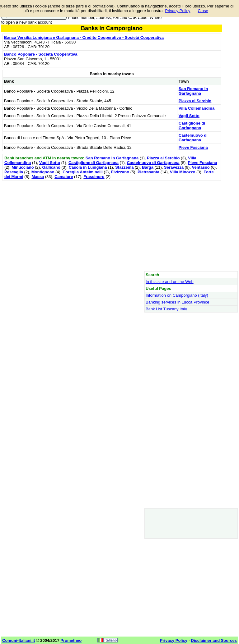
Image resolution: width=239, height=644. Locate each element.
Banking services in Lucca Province (178, 302)
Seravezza (174, 167)
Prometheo (71, 640)
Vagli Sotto (189, 116)
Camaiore (64, 177)
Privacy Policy (178, 11)
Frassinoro (94, 177)
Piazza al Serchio (195, 101)
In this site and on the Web (170, 282)
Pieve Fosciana (193, 147)
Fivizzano (120, 172)
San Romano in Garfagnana (193, 91)
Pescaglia (14, 172)
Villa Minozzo (183, 172)
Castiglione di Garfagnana (192, 126)
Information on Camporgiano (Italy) (177, 295)
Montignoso (43, 172)
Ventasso (201, 167)
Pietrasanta (148, 172)
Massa (38, 177)
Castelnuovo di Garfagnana (193, 138)
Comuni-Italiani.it (19, 640)
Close (203, 11)
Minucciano (23, 167)
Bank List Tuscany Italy (166, 309)
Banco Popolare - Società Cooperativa (41, 54)
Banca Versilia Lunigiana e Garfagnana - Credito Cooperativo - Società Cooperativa (84, 37)
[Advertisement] (112, 226)
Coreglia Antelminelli (83, 172)
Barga (148, 167)
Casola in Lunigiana (88, 167)
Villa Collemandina (197, 108)
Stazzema (124, 167)
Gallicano (51, 167)
